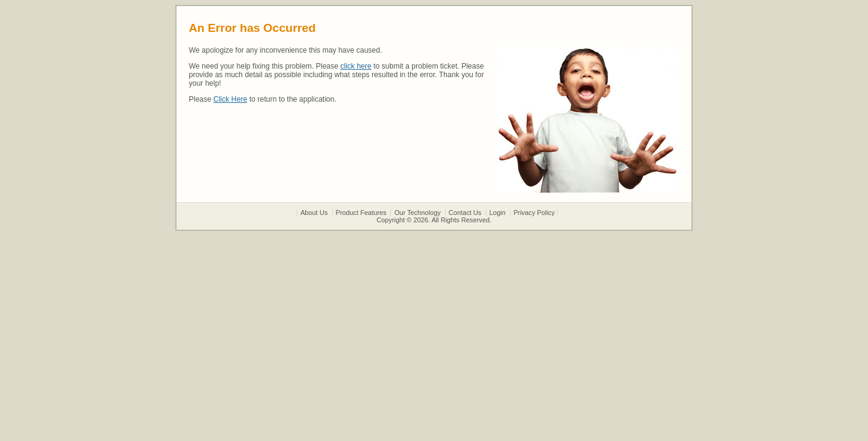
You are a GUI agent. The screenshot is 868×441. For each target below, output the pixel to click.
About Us (314, 213)
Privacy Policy (534, 213)
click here (356, 66)
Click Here (230, 99)
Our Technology (417, 213)
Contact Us (465, 213)
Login (497, 213)
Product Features (361, 213)
